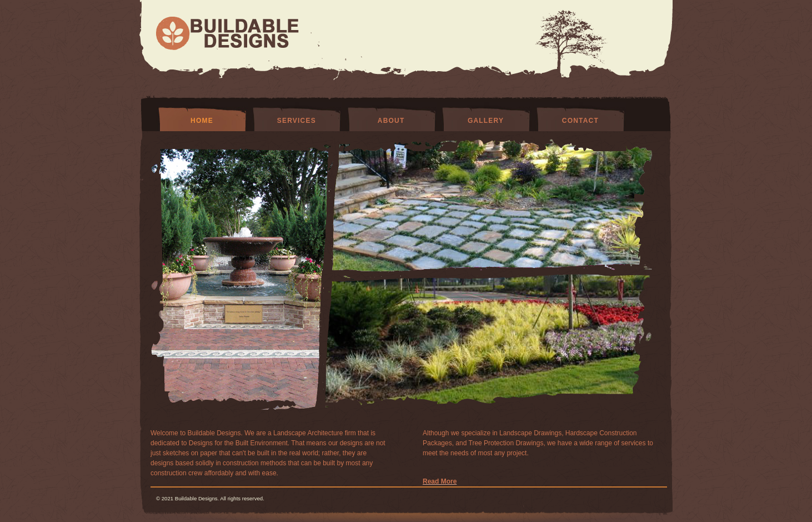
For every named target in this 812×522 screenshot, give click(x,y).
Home (202, 121)
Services (297, 121)
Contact (580, 121)
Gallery (486, 121)
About (391, 121)
